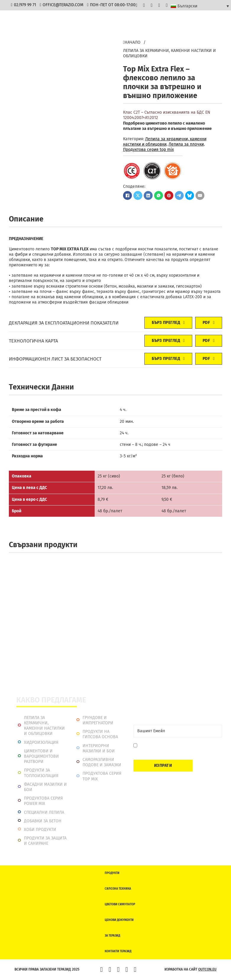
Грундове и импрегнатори (98, 720)
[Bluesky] (190, 195)
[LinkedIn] (148, 195)
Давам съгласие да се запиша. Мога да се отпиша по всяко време (178, 748)
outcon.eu (207, 969)
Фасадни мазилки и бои (45, 787)
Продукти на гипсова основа (100, 734)
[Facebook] (127, 195)
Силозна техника (118, 889)
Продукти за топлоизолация (41, 773)
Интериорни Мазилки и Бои (99, 748)
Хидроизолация (41, 742)
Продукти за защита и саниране (45, 841)
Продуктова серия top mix (148, 150)
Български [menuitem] (187, 6)
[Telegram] (179, 195)
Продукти (112, 873)
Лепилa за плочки (186, 144)
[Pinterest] (169, 195)
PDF (209, 323)
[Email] (178, 731)
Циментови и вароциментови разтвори (41, 756)
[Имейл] (200, 195)
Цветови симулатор (120, 904)
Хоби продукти (40, 830)
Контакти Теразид (118, 951)
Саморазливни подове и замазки (102, 762)
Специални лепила (44, 812)
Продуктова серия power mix (43, 801)
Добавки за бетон (43, 821)
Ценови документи (119, 920)
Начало (132, 42)
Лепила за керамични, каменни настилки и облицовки (169, 53)
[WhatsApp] (159, 195)
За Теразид (112, 936)
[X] (138, 195)
